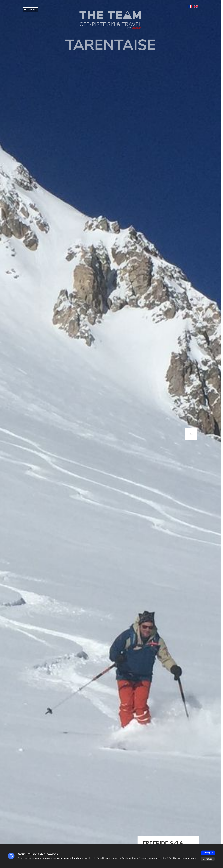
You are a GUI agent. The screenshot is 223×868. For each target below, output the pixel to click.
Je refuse (208, 859)
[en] (196, 6)
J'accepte (208, 853)
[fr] (190, 6)
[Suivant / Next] (191, 434)
